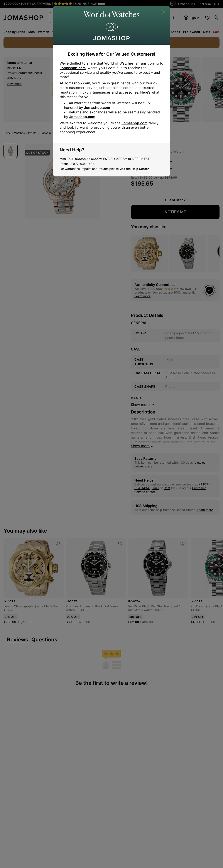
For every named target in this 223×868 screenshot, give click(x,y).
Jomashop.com (73, 68)
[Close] (164, 12)
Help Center (140, 169)
